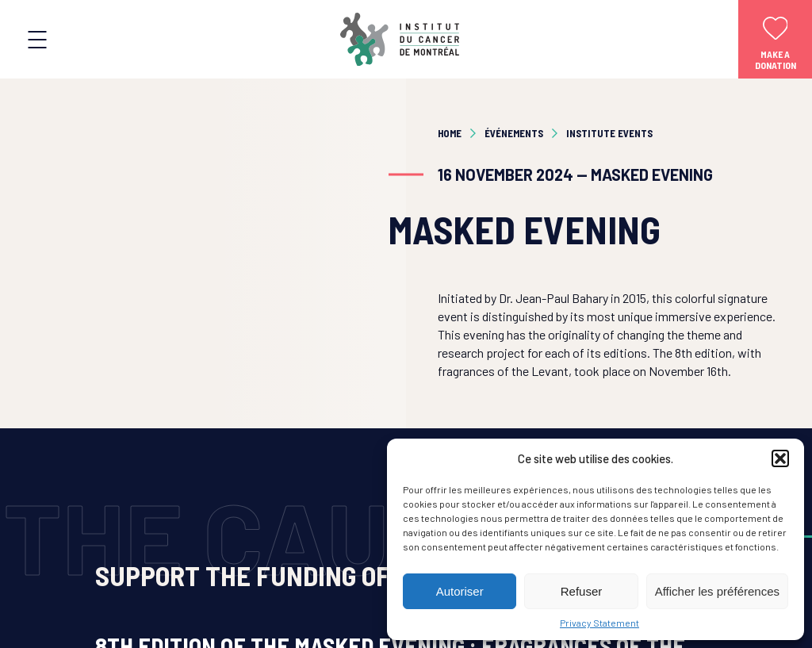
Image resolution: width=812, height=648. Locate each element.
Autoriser (460, 591)
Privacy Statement (599, 623)
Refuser (582, 591)
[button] (780, 458)
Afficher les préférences (717, 591)
